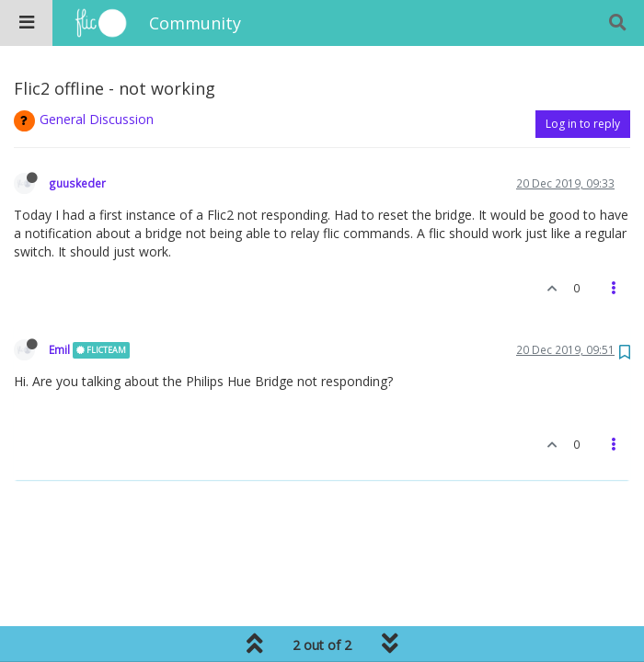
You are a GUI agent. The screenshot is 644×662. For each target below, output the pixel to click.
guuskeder (77, 183)
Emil (59, 349)
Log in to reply (583, 124)
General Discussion (97, 119)
